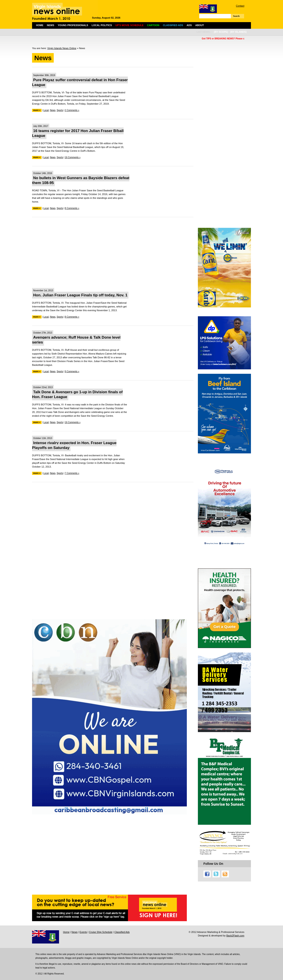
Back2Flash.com (235, 936)
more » (37, 110)
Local (46, 110)
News (51, 25)
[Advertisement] (113, 253)
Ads (189, 25)
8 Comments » (72, 208)
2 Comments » (72, 110)
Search (236, 16)
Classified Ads (122, 932)
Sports (60, 110)
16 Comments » (73, 157)
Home (40, 25)
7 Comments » (72, 473)
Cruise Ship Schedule (101, 932)
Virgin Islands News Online (62, 48)
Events (83, 932)
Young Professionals (73, 25)
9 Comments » (72, 371)
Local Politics (102, 25)
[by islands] (238, 32)
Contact (240, 6)
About (200, 25)
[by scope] (221, 32)
